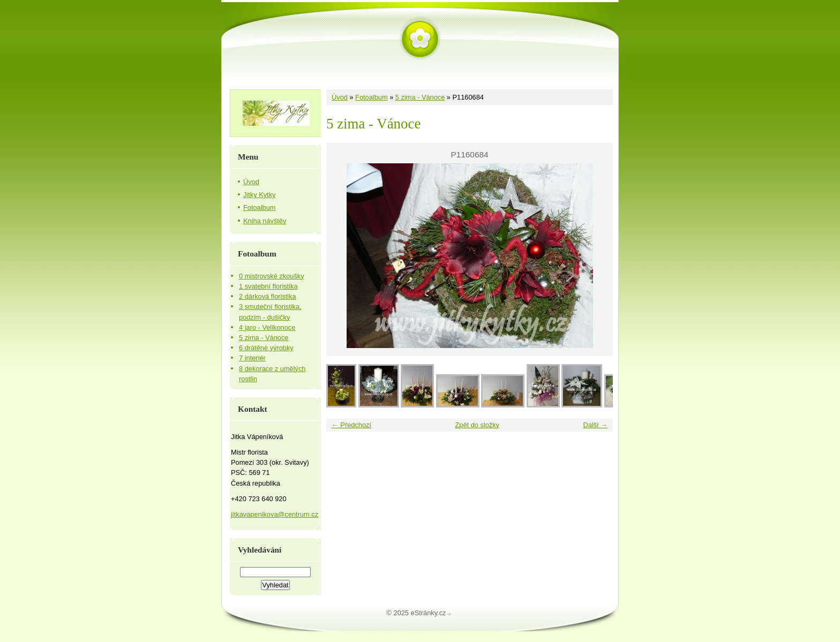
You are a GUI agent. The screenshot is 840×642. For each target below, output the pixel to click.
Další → (595, 425)
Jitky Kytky (259, 195)
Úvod (340, 97)
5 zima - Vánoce (420, 97)
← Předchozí (351, 425)
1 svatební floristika (268, 286)
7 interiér (252, 358)
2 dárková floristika (268, 296)
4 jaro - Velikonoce (267, 327)
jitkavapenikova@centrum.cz (275, 514)
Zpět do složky (477, 425)
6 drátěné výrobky (266, 348)
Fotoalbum (371, 97)
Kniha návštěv (265, 221)
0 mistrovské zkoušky (272, 276)
